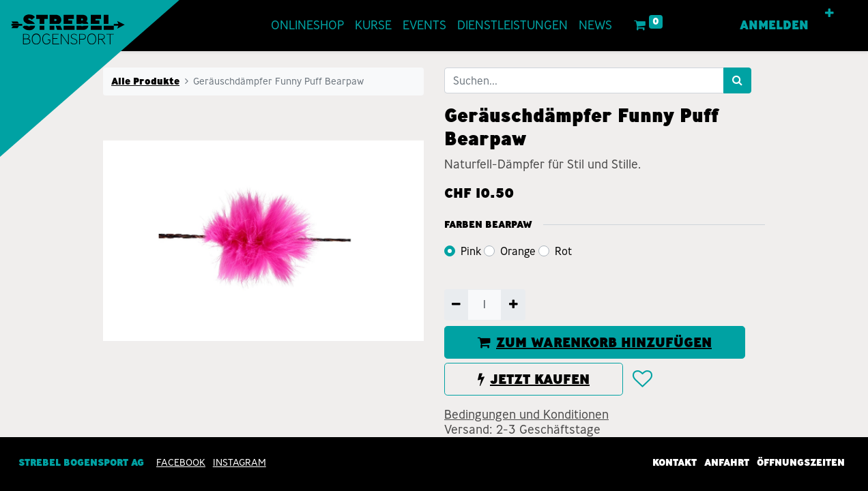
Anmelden (774, 25)
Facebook (181, 462)
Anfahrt (727, 462)
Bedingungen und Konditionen (526, 415)
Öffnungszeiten (801, 462)
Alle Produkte (145, 81)
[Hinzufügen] (513, 305)
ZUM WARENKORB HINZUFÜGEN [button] (595, 342)
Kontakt (675, 462)
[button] (829, 14)
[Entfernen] (456, 305)
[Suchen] (737, 80)
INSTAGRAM (240, 462)
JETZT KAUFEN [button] (534, 379)
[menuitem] (307, 26)
